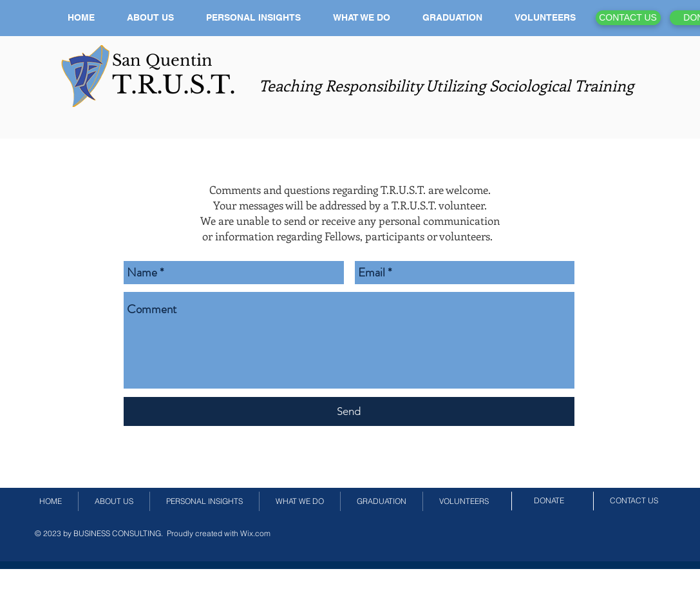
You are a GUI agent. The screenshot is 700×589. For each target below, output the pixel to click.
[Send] (349, 411)
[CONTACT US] (628, 18)
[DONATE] (549, 501)
